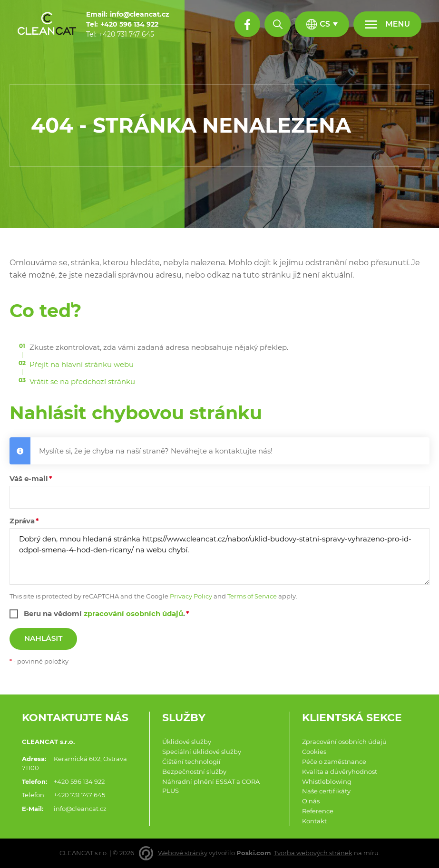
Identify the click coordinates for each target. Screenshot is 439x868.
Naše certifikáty (326, 791)
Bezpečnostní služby (194, 772)
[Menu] (387, 24)
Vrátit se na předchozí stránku (82, 381)
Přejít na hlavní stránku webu (82, 364)
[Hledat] (277, 24)
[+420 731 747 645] (127, 34)
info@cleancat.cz (80, 809)
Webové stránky (183, 853)
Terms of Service (252, 596)
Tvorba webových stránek (313, 853)
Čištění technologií (191, 762)
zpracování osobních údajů (133, 613)
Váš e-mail (29, 478)
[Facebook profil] (247, 24)
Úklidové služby (187, 742)
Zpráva (22, 521)
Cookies (314, 752)
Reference (318, 811)
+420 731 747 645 (79, 795)
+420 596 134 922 (79, 782)
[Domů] (47, 24)
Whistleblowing (327, 782)
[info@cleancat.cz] (140, 14)
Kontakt (314, 821)
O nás (311, 801)
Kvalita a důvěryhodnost (340, 772)
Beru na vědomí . (104, 613)
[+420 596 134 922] (129, 24)
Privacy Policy (191, 596)
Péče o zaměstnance (334, 762)
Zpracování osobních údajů (344, 742)
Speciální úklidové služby (202, 752)
